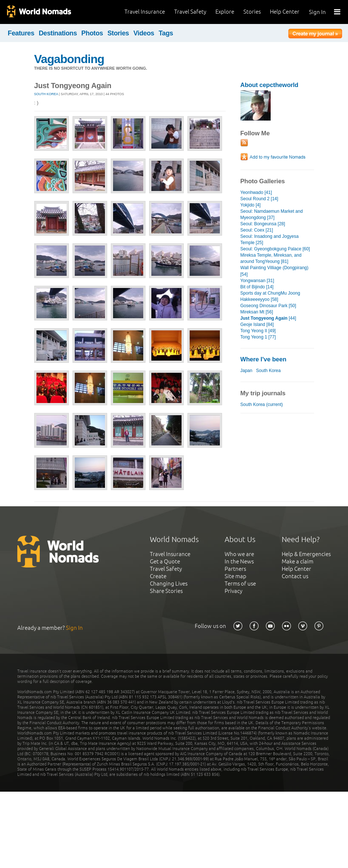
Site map (235, 576)
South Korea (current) (262, 405)
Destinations (58, 33)
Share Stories (166, 591)
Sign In (317, 12)
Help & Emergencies (306, 554)
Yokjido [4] (251, 205)
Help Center (285, 12)
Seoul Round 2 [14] (259, 199)
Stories (252, 12)
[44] (268, 318)
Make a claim (298, 561)
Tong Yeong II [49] (258, 331)
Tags (166, 33)
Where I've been (263, 359)
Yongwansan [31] (257, 281)
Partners (235, 569)
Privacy (233, 591)
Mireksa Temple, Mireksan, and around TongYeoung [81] (271, 258)
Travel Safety (190, 12)
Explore (225, 12)
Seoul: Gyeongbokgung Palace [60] (275, 249)
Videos (144, 33)
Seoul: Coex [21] (257, 230)
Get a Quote (165, 561)
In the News (239, 561)
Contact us (295, 576)
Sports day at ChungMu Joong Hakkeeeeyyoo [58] (270, 296)
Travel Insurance (145, 12)
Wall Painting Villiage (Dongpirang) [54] (275, 271)
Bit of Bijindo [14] (257, 287)
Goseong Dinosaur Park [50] (268, 306)
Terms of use (240, 584)
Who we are (239, 554)
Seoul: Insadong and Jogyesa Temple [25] (270, 239)
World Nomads (39, 12)
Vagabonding (69, 59)
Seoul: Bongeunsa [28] (263, 224)
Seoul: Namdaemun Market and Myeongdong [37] (272, 214)
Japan (247, 371)
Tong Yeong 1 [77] (258, 337)
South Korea (46, 94)
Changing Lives (169, 584)
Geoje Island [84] (257, 324)
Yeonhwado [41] (256, 192)
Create (158, 576)
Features (21, 33)
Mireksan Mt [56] (257, 312)
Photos (92, 33)
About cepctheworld (270, 85)
